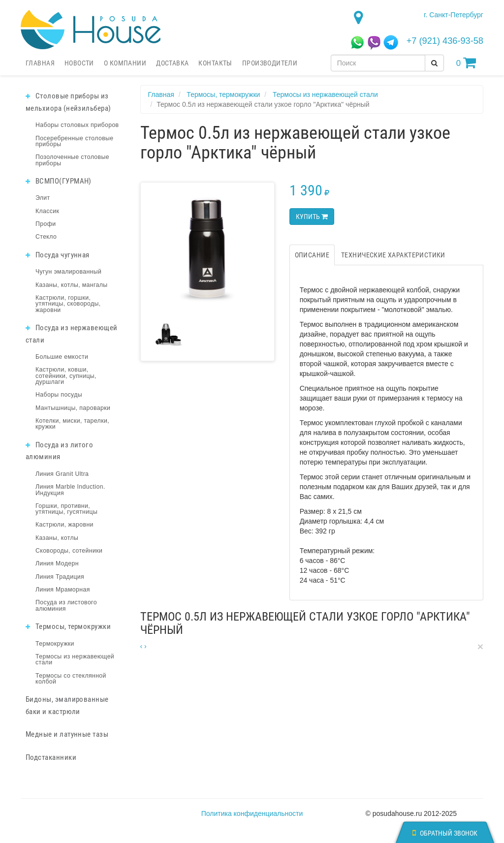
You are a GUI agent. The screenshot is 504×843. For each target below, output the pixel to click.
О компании (125, 63)
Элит (43, 198)
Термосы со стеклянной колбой (71, 679)
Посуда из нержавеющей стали (72, 334)
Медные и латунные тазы (67, 734)
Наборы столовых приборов (77, 125)
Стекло (46, 237)
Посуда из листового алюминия (66, 605)
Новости (79, 63)
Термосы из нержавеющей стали (75, 659)
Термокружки (55, 644)
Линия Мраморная (63, 590)
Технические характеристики (393, 255)
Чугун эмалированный (68, 272)
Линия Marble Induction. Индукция (70, 490)
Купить (312, 217)
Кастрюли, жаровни (64, 525)
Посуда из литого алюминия (59, 451)
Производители (270, 63)
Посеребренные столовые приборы (75, 141)
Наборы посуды (59, 395)
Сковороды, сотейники (69, 551)
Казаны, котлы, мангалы (72, 285)
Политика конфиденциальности (252, 813)
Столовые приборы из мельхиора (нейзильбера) (68, 102)
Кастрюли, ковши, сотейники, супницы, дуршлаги (66, 376)
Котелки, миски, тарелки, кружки (72, 424)
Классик (47, 211)
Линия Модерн (57, 563)
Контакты (215, 63)
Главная (40, 63)
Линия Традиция (60, 577)
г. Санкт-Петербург (454, 15)
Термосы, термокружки (68, 626)
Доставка (172, 63)
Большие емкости (62, 357)
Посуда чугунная (58, 255)
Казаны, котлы (57, 538)
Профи (46, 224)
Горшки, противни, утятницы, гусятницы (66, 509)
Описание (312, 255)
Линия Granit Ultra (62, 474)
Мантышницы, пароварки (73, 408)
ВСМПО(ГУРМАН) (59, 181)
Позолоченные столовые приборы (72, 160)
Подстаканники (51, 757)
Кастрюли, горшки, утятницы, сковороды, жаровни (68, 304)
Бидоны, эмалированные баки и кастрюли (67, 705)
